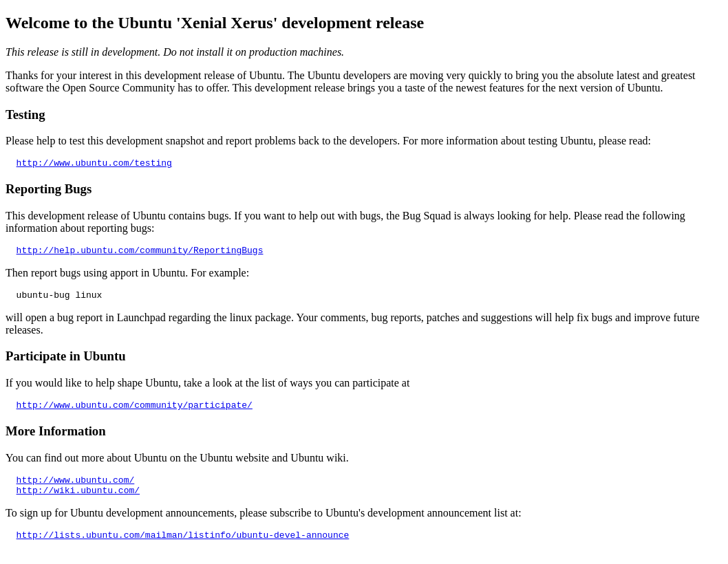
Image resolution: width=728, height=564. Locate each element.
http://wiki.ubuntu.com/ (78, 502)
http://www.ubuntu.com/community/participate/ (135, 413)
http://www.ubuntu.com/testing (94, 164)
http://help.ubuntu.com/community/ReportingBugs (140, 254)
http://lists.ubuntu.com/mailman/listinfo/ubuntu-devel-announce (183, 549)
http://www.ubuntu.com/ (76, 490)
